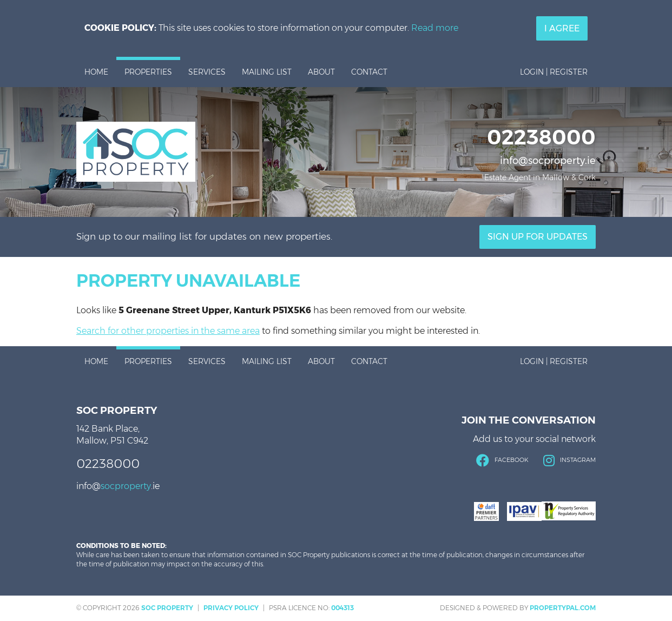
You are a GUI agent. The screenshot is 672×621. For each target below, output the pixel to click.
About (321, 72)
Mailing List (267, 72)
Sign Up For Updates (538, 237)
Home (96, 72)
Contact (369, 72)
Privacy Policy (231, 608)
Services (207, 72)
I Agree (562, 28)
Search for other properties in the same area (168, 331)
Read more (435, 28)
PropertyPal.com (563, 608)
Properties (148, 72)
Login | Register (554, 72)
